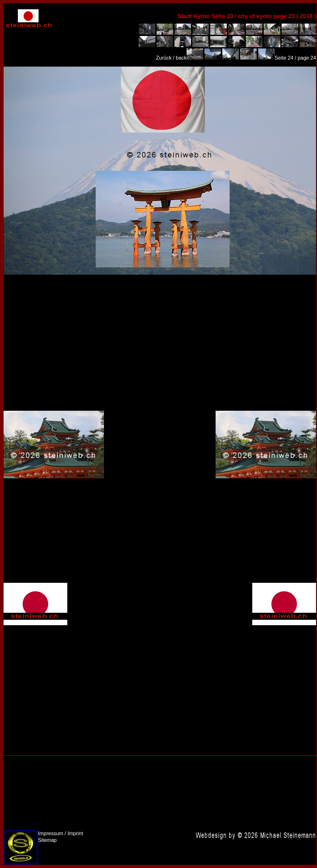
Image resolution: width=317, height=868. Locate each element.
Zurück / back (171, 58)
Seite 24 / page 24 (295, 58)
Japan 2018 (160, 171)
